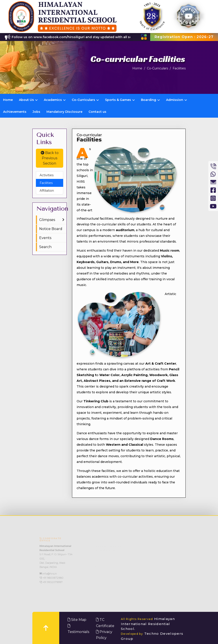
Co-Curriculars (157, 68)
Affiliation (47, 191)
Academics (55, 100)
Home (137, 68)
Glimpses (47, 220)
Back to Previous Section (50, 158)
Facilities (179, 68)
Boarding (150, 100)
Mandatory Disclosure (64, 112)
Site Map (77, 620)
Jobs (36, 112)
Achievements (15, 112)
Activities (47, 175)
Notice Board (51, 229)
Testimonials (78, 629)
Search (45, 247)
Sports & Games (120, 100)
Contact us (97, 112)
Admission (176, 100)
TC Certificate (105, 623)
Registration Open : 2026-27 (184, 37)
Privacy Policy (104, 635)
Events (45, 238)
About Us (28, 100)
